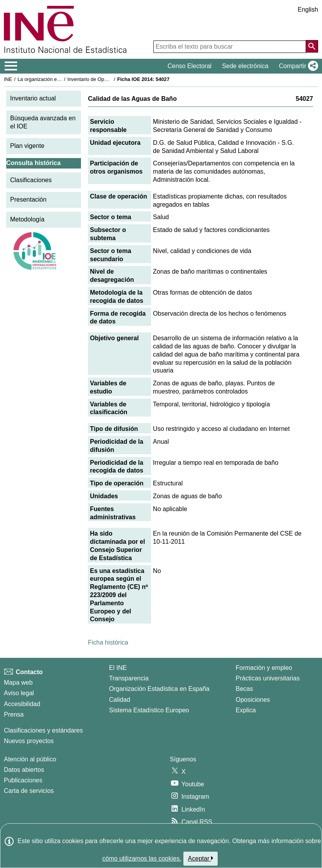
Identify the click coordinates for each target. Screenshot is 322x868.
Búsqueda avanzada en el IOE (43, 122)
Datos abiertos (24, 770)
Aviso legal (19, 693)
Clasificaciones (31, 180)
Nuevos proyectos (29, 741)
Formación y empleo (264, 668)
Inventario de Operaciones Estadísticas (111, 79)
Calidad (120, 700)
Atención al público (30, 759)
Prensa (14, 714)
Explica (246, 710)
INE (8, 79)
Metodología (27, 219)
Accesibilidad (22, 704)
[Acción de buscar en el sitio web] (312, 46)
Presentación (28, 199)
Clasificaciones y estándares (43, 730)
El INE (118, 668)
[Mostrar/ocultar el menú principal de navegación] (11, 66)
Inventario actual (33, 98)
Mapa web (18, 683)
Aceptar (201, 858)
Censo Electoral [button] (189, 66)
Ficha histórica (108, 642)
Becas (244, 689)
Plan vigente (27, 146)
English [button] (308, 10)
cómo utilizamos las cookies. (142, 858)
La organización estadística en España (60, 79)
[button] (297, 66)
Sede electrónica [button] (245, 66)
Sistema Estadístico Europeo (149, 710)
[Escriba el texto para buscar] (230, 47)
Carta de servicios (29, 791)
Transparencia (129, 678)
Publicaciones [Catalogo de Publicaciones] (23, 780)
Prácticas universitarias (268, 678)
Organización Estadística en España (159, 689)
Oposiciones (253, 700)
